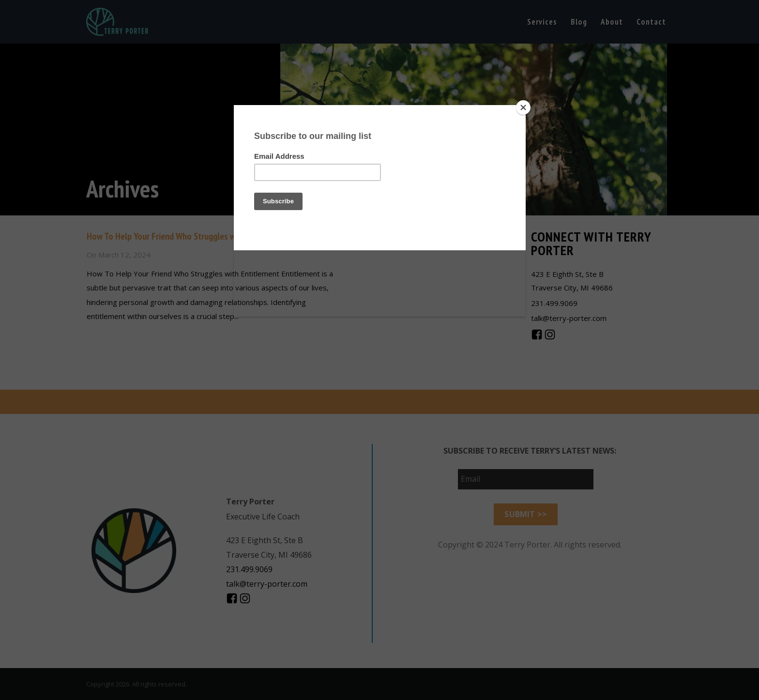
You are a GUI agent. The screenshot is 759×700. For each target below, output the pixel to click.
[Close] (523, 107)
